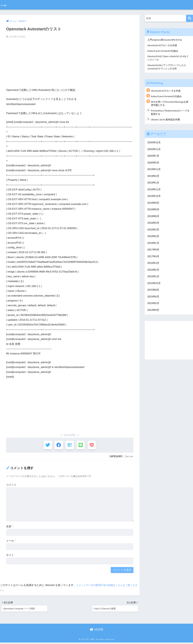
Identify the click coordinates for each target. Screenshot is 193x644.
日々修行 (8, 5)
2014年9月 (154, 316)
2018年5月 (154, 227)
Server (129, 457)
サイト (10, 555)
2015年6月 (154, 303)
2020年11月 (154, 151)
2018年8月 (154, 213)
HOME (97, 631)
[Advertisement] (70, 63)
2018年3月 (154, 234)
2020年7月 (154, 158)
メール (11, 541)
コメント (11, 485)
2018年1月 (154, 248)
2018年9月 (154, 206)
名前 (10, 527)
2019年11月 (154, 172)
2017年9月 (154, 255)
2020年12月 (154, 144)
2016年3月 (154, 268)
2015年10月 (154, 289)
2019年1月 (154, 186)
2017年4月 (154, 261)
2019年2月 (154, 179)
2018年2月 (154, 241)
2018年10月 (154, 199)
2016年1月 (154, 282)
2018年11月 (154, 193)
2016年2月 (154, 275)
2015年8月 (154, 296)
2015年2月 (154, 310)
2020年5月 (154, 165)
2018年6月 (154, 220)
